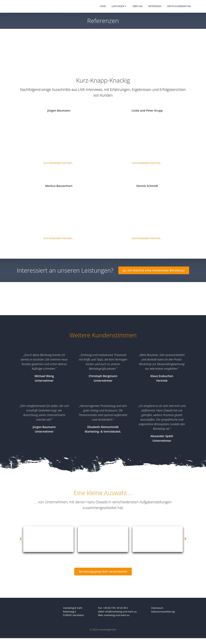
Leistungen (119, 6)
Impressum (157, 614)
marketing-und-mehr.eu (117, 621)
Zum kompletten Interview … (59, 164)
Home (103, 6)
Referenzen (155, 6)
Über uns (138, 6)
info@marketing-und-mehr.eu (121, 617)
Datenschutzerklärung (163, 617)
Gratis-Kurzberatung (179, 6)
